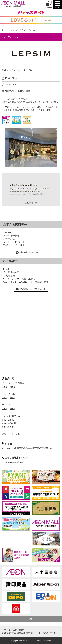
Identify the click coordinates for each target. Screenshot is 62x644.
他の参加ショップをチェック (33, 252)
